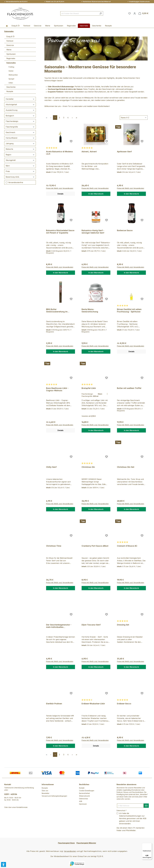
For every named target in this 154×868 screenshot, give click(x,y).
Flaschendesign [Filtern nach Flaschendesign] (20, 121)
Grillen (11, 83)
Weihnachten (13, 75)
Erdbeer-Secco (124, 704)
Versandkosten (70, 851)
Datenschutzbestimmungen (130, 816)
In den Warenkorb (96, 194)
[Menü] (151, 844)
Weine (9, 50)
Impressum (83, 804)
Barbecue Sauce (125, 230)
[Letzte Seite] (76, 118)
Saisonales (11, 63)
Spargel (11, 79)
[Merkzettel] (130, 13)
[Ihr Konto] (135, 13)
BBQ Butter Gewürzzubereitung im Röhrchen (57, 311)
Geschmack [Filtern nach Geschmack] (20, 132)
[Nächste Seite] (72, 118)
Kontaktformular (22, 807)
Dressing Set (123, 625)
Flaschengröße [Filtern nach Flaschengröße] (20, 127)
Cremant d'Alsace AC (127, 546)
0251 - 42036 (11, 794)
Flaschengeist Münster (86, 843)
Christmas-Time (54, 546)
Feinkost (10, 41)
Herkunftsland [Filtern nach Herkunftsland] (20, 138)
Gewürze (10, 45)
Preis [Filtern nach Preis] (20, 171)
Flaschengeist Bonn (66, 843)
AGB (81, 801)
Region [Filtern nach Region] (20, 155)
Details (60, 194)
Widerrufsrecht (84, 796)
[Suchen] (101, 13)
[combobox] (79, 13)
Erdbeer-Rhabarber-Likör (93, 704)
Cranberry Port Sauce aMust (95, 546)
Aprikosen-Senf (124, 152)
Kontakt (82, 788)
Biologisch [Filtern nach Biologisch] (20, 116)
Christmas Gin (88, 467)
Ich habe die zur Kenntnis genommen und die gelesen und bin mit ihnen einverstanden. (133, 818)
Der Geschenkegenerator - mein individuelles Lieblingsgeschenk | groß (59, 626)
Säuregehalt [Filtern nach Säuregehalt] (20, 160)
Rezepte (10, 91)
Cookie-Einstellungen (87, 791)
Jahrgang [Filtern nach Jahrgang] (20, 143)
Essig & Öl (10, 36)
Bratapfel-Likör (89, 388)
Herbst (11, 71)
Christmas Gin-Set (126, 467)
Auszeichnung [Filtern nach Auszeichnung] (20, 110)
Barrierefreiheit (84, 793)
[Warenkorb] (143, 13)
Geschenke (11, 87)
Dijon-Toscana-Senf (91, 625)
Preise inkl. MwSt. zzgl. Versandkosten (60, 188)
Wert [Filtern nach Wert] (20, 166)
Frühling (11, 67)
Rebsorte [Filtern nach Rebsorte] (20, 149)
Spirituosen (11, 54)
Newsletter (46, 793)
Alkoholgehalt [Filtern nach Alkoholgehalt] (20, 105)
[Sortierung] (134, 118)
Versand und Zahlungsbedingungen (54, 796)
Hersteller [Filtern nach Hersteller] (20, 99)
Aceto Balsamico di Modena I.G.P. (59, 153)
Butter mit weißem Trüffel (129, 388)
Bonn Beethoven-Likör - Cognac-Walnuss (57, 389)
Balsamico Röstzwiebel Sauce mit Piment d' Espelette (60, 232)
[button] (4, 864)
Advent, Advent (89, 152)
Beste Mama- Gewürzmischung (90, 310)
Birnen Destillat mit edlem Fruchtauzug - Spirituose (129, 310)
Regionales (11, 58)
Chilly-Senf (51, 467)
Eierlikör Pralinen (54, 704)
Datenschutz (84, 799)
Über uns (45, 791)
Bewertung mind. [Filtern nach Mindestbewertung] (20, 177)
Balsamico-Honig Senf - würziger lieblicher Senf (93, 232)
